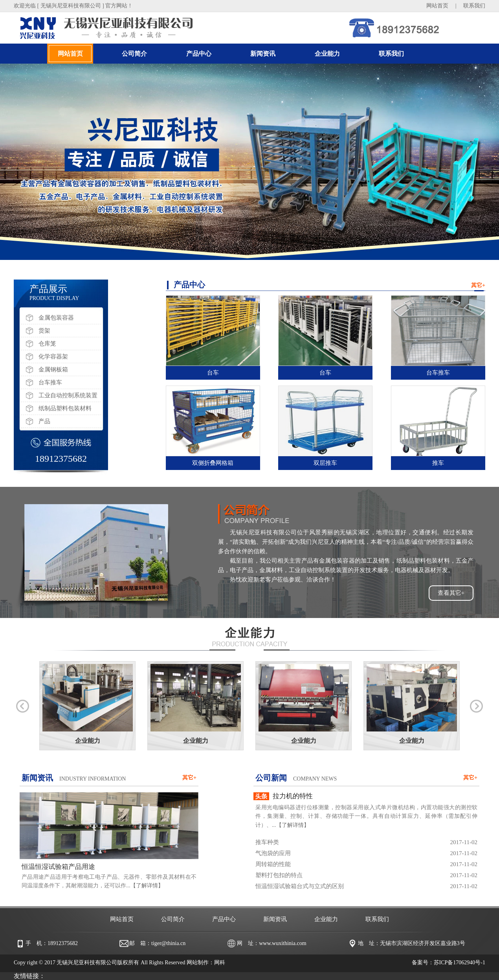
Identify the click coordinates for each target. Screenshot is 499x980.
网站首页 (437, 6)
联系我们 (474, 6)
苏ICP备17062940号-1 (460, 963)
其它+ (478, 285)
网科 (220, 963)
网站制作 (198, 963)
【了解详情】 (147, 886)
